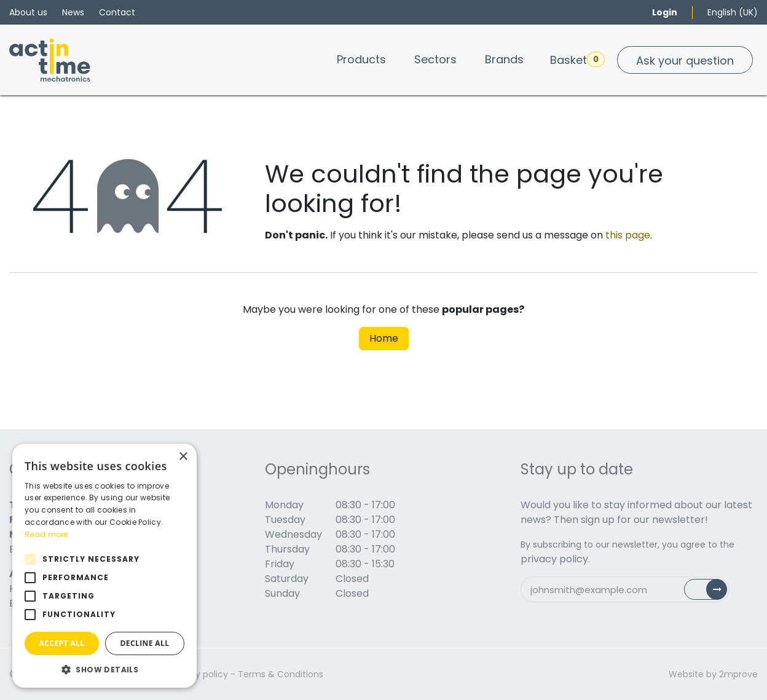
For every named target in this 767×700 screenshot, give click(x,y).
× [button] (183, 457)
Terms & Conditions (281, 674)
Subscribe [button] (713, 592)
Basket (577, 60)
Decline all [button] (145, 643)
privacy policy (554, 559)
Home (384, 338)
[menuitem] (361, 59)
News (73, 12)
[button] (104, 669)
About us (28, 12)
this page (628, 235)
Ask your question (685, 61)
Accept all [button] (62, 643)
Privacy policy (199, 674)
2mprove (738, 674)
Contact (117, 12)
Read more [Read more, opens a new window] (46, 534)
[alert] (104, 566)
